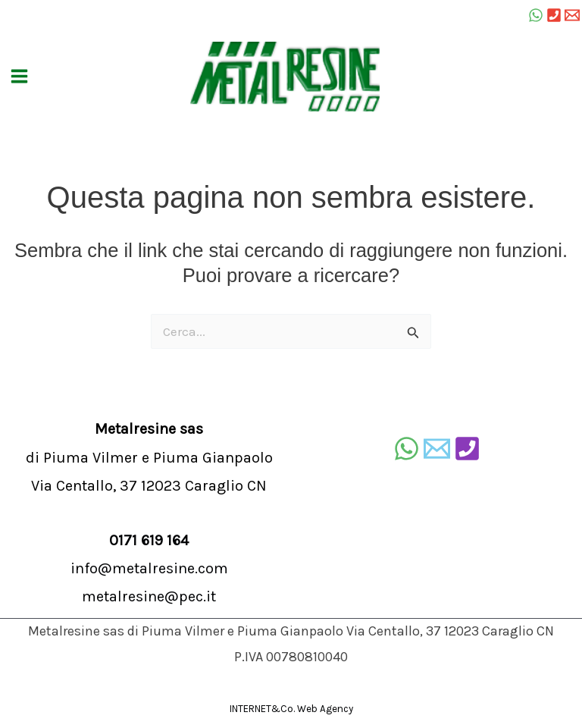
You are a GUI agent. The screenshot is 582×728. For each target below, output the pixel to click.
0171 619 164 (149, 540)
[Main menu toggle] (19, 77)
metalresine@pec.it (149, 596)
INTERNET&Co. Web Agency (291, 709)
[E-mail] (437, 449)
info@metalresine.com (149, 568)
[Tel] (554, 15)
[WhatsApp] (536, 15)
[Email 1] (572, 15)
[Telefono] (467, 449)
